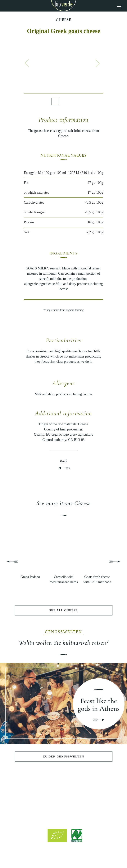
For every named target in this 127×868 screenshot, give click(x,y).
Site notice (43, 855)
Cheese (64, 20)
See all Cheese (63, 610)
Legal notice (60, 855)
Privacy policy (80, 855)
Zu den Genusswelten (64, 757)
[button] (27, 63)
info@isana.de (85, 816)
